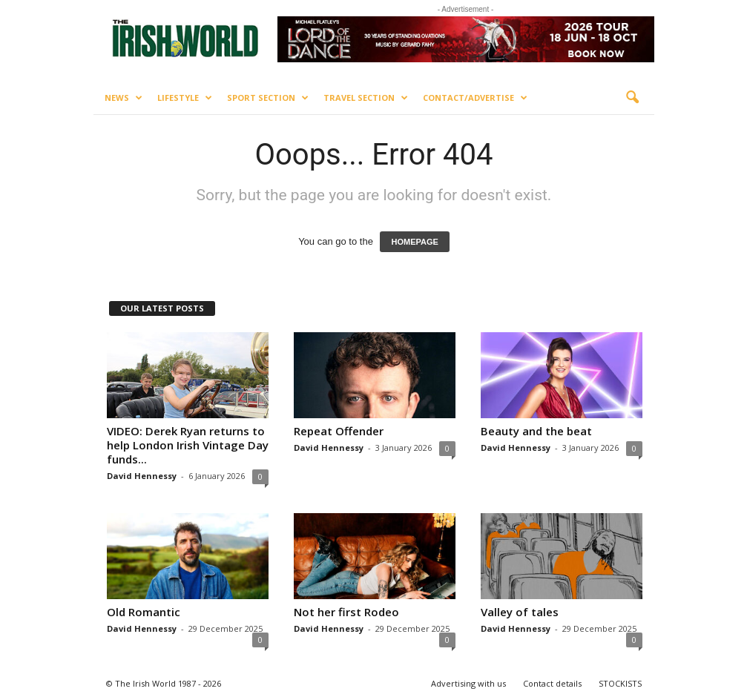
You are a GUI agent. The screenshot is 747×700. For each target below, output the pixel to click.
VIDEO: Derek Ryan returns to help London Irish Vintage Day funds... (188, 445)
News (124, 98)
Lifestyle (185, 98)
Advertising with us (468, 683)
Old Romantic (144, 612)
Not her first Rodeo (346, 612)
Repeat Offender (339, 431)
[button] (632, 98)
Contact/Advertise (475, 98)
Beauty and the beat (536, 431)
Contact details (552, 683)
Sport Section (268, 98)
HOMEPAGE (414, 242)
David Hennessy (142, 476)
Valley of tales (520, 612)
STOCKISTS (620, 683)
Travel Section (366, 98)
